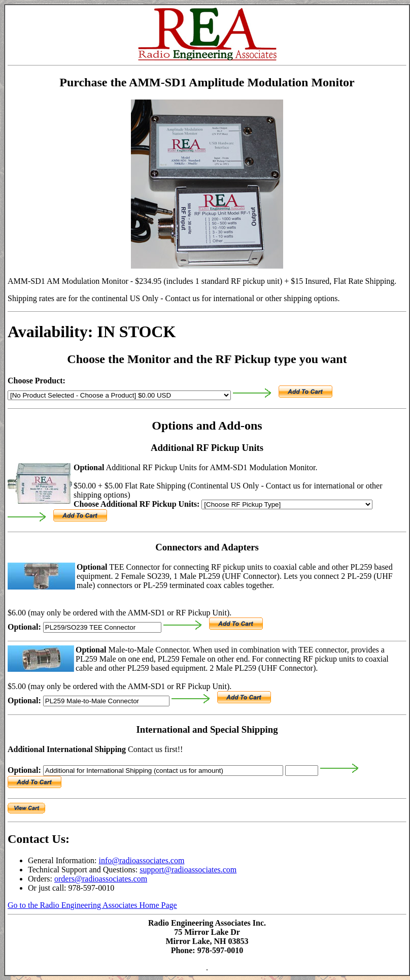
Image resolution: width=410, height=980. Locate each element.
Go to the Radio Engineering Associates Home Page (92, 905)
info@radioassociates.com (142, 860)
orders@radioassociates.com (101, 879)
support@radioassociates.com (188, 870)
